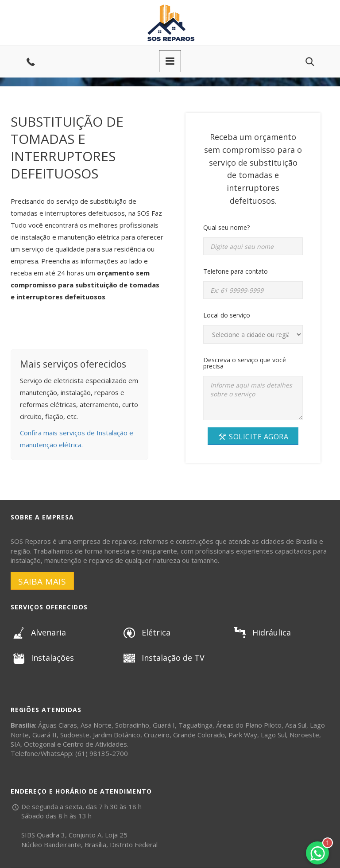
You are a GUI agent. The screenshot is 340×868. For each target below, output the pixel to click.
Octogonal (40, 744)
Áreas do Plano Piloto (249, 725)
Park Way (243, 735)
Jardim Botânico (117, 735)
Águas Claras (58, 725)
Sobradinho (132, 725)
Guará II (44, 735)
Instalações (42, 658)
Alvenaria (38, 632)
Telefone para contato (236, 271)
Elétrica (146, 632)
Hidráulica (261, 632)
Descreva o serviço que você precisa (245, 363)
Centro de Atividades (95, 744)
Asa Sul (296, 725)
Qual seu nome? (226, 227)
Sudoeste (75, 735)
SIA (15, 744)
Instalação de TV (163, 658)
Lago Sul (273, 735)
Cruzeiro (157, 735)
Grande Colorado (199, 735)
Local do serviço (227, 315)
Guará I (164, 725)
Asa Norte (96, 725)
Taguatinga (195, 725)
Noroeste (304, 735)
